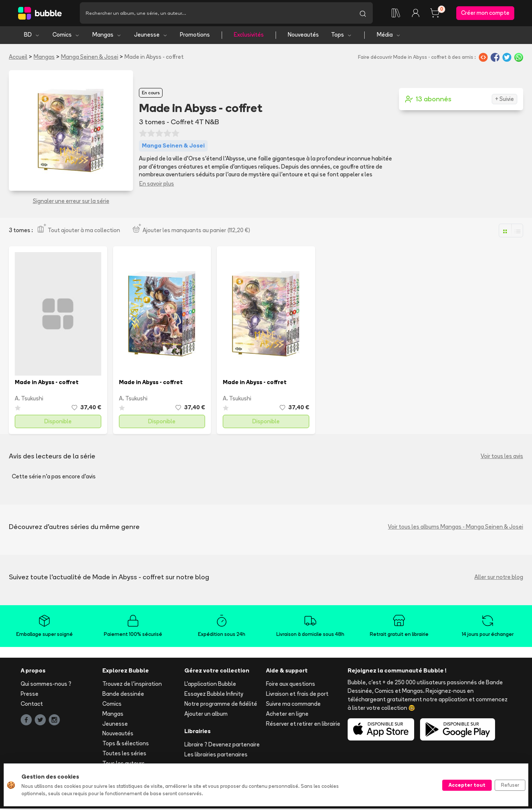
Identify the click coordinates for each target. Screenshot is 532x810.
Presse (30, 695)
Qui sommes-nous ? (46, 685)
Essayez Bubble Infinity (214, 695)
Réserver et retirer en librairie (303, 725)
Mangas (107, 36)
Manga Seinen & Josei (90, 58)
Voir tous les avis (502, 457)
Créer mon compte (485, 13)
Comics (66, 36)
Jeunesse (151, 36)
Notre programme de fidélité (221, 705)
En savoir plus (157, 185)
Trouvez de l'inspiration (132, 685)
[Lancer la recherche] (363, 14)
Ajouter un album (206, 715)
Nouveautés (303, 36)
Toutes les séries (124, 754)
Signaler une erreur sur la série (71, 202)
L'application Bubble (210, 685)
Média (389, 36)
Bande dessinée (123, 695)
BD (32, 36)
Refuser (510, 785)
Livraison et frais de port (297, 695)
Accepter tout (467, 785)
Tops (342, 36)
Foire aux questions (291, 685)
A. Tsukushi (29, 399)
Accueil (18, 58)
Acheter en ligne (287, 715)
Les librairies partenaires (216, 756)
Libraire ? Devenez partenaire (222, 746)
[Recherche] (216, 14)
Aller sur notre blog (499, 578)
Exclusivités (249, 36)
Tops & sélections (126, 745)
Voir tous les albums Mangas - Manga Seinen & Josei (456, 528)
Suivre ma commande (293, 705)
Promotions (195, 36)
